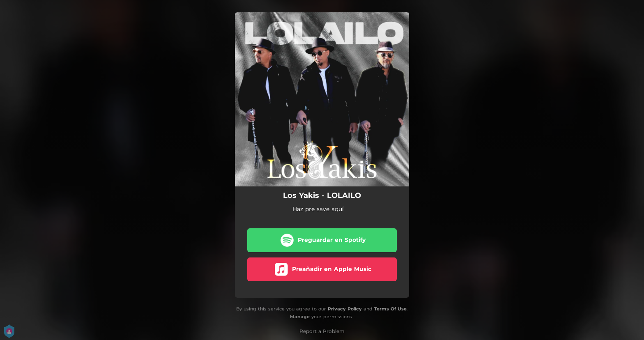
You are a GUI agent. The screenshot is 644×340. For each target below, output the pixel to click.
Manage (300, 317)
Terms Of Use (390, 309)
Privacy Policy (345, 309)
